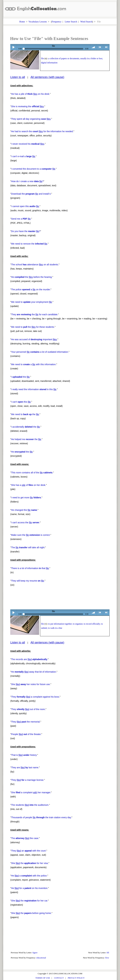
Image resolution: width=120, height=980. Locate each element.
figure (35, 953)
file (43, 58)
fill (108, 953)
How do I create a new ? (27, 181)
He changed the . (24, 510)
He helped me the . (26, 439)
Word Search (86, 22)
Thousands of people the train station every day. (41, 817)
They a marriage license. (28, 780)
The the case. (25, 838)
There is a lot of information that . (30, 568)
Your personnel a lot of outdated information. (40, 352)
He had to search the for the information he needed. (42, 131)
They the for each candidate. (35, 314)
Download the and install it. (31, 194)
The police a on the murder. (31, 289)
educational (41, 958)
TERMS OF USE (43, 978)
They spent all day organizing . (31, 119)
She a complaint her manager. (31, 792)
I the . (21, 377)
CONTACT (59, 978)
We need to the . (25, 414)
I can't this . (21, 402)
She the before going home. (31, 913)
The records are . (29, 659)
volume (93, 47)
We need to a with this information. (34, 364)
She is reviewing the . (28, 106)
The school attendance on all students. (35, 265)
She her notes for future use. (31, 684)
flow (107, 958)
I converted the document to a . (33, 169)
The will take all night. (28, 547)
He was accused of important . (34, 339)
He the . (22, 452)
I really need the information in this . (34, 389)
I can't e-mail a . (23, 156)
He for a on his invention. (30, 888)
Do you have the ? (26, 231)
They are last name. (25, 767)
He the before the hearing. (32, 277)
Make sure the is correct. (31, 535)
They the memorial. (26, 722)
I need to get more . (26, 498)
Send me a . (21, 219)
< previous (100, 47)
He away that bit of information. (34, 672)
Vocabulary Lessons (38, 22)
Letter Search (71, 22)
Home (22, 22)
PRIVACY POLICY (76, 978)
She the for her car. (30, 901)
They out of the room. (28, 709)
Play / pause (13, 47)
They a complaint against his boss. (35, 697)
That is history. (24, 755)
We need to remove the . (29, 244)
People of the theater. (26, 734)
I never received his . (28, 144)
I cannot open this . (25, 206)
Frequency (57, 22)
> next (106, 47)
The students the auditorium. (30, 805)
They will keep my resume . (28, 581)
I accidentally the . (26, 427)
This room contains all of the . (32, 473)
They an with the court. (29, 851)
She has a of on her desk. (28, 485)
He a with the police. (29, 876)
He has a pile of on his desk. (30, 94)
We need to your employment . (32, 302)
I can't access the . (25, 522)
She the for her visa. (30, 863)
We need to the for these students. (33, 327)
